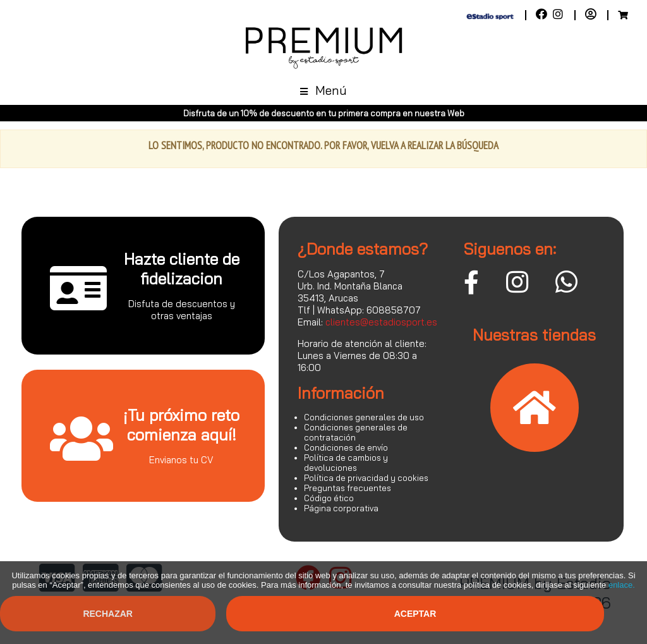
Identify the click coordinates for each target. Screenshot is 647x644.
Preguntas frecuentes (348, 488)
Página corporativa (341, 508)
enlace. (622, 585)
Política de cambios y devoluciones (346, 463)
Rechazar (108, 614)
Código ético (329, 498)
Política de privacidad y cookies (366, 478)
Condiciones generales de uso (364, 417)
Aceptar (415, 614)
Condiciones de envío (346, 447)
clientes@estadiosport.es (381, 322)
